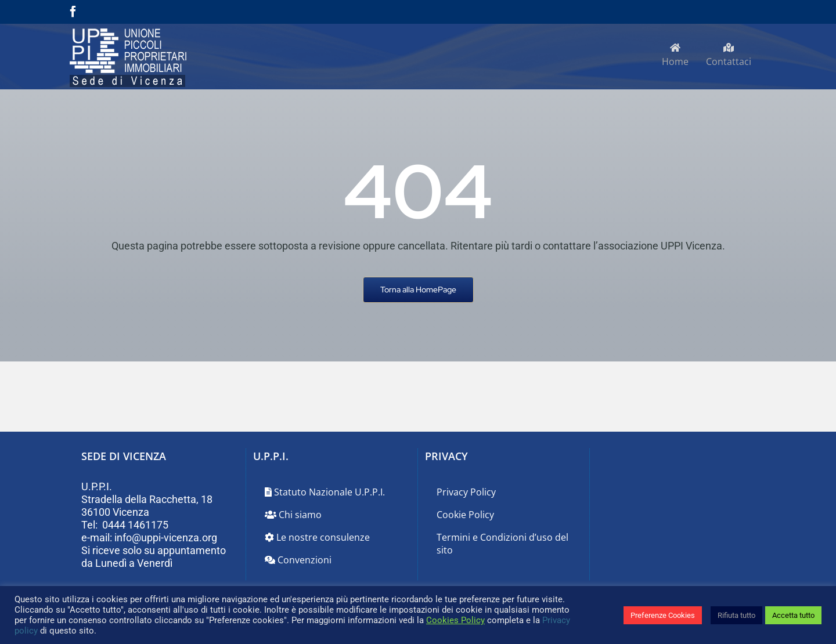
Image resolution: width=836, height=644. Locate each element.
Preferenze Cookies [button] (663, 615)
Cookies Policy (455, 620)
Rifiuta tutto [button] (736, 615)
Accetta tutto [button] (793, 615)
